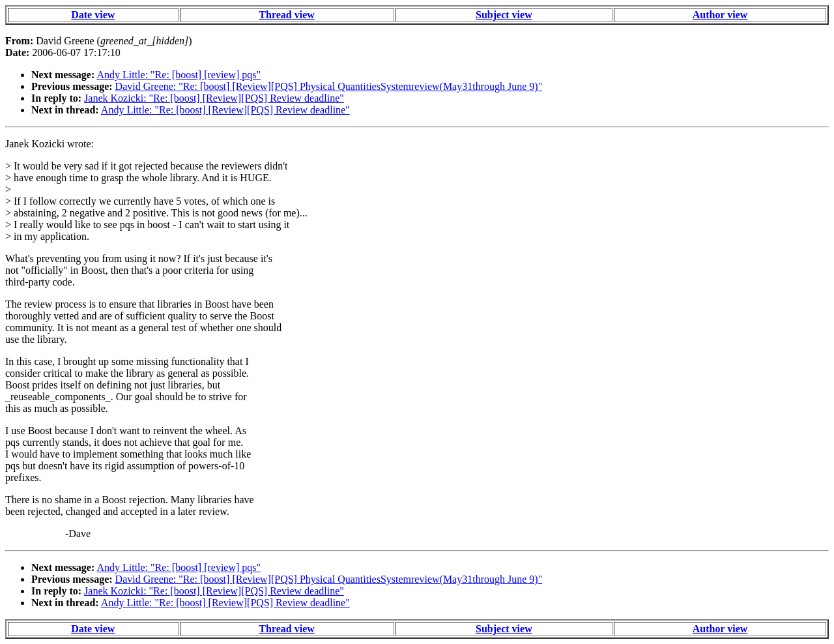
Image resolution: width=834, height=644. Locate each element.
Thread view (286, 15)
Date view (93, 15)
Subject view (504, 15)
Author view (720, 15)
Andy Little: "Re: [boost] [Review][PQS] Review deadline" (225, 110)
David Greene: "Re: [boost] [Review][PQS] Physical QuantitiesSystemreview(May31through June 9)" (329, 86)
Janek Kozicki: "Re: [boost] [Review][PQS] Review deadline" (214, 98)
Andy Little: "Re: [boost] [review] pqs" (179, 75)
